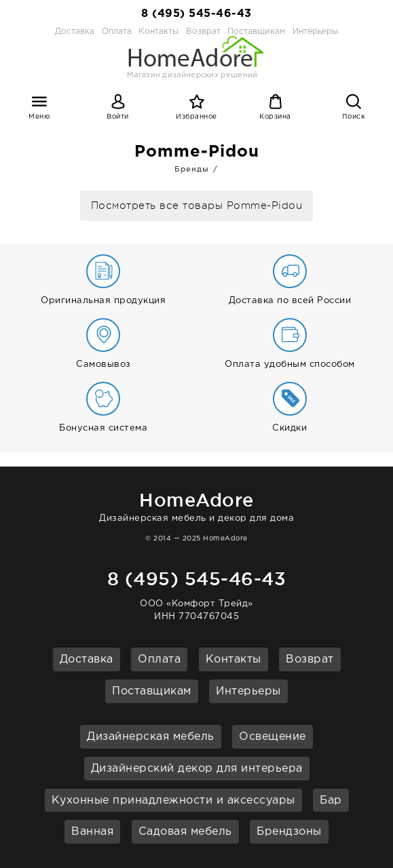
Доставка (75, 32)
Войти (118, 117)
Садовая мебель (185, 832)
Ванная (92, 832)
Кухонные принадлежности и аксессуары (173, 801)
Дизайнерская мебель (151, 737)
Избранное (196, 117)
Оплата (117, 32)
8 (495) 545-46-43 (196, 14)
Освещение (273, 737)
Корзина (275, 117)
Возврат (310, 659)
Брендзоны (289, 832)
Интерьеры (315, 32)
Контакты (233, 659)
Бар (331, 801)
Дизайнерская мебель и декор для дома (196, 505)
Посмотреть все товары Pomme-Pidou (197, 206)
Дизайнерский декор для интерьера (197, 769)
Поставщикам (152, 691)
